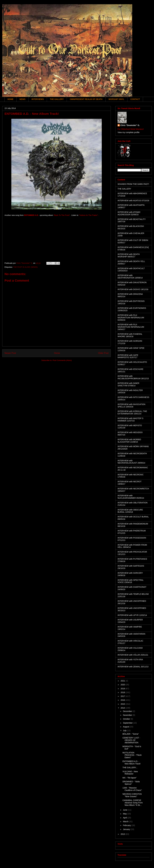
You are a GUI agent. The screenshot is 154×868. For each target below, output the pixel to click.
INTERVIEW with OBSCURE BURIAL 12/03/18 (130, 511)
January (127, 829)
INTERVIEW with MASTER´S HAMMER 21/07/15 (130, 420)
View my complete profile (128, 132)
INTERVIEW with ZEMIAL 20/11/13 (133, 667)
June (125, 810)
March (126, 822)
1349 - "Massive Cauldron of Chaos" (132, 789)
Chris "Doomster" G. (130, 125)
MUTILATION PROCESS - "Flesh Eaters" (132, 755)
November (128, 715)
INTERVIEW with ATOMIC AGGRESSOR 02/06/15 (129, 213)
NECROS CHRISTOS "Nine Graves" (132, 795)
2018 (123, 692)
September (128, 723)
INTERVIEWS (38, 99)
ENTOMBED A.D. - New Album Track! (132, 762)
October (127, 719)
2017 (123, 696)
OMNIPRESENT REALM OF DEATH (86, 99)
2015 (123, 704)
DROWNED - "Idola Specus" (131, 783)
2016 (123, 700)
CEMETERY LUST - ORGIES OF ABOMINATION (131, 740)
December (128, 711)
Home (57, 353)
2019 (123, 689)
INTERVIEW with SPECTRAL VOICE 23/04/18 (131, 581)
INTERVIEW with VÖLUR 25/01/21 (133, 655)
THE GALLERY (57, 99)
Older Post (103, 353)
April (125, 818)
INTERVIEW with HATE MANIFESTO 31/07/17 (128, 356)
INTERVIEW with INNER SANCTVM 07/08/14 (128, 384)
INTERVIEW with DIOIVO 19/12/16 (133, 289)
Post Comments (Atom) (62, 360)
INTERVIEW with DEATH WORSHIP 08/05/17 (129, 255)
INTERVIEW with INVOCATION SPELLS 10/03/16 (131, 406)
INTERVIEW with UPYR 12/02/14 (132, 615)
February (127, 825)
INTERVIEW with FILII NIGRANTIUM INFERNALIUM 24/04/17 (131, 327)
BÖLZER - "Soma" (131, 734)
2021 (123, 681)
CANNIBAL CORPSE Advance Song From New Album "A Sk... (133, 803)
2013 (123, 834)
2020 (123, 685)
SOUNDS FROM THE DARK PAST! (133, 184)
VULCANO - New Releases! (130, 773)
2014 (123, 708)
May (125, 814)
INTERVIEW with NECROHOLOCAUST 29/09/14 (131, 462)
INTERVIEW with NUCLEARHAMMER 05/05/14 (131, 497)
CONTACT (135, 99)
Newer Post (10, 353)
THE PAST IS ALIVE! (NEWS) (25, 267)
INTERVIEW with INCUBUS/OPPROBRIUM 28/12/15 (133, 377)
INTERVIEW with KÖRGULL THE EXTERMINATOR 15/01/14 (132, 412)
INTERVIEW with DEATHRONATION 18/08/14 (130, 277)
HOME (10, 99)
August (126, 727)
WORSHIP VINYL (116, 99)
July (125, 731)
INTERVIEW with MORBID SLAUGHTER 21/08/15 (129, 441)
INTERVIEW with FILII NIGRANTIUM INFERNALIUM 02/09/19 (131, 318)
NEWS (22, 99)
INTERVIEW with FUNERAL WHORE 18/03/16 (130, 335)
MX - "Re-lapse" (129, 778)
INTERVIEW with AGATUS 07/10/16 (133, 201)
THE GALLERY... (130, 768)
